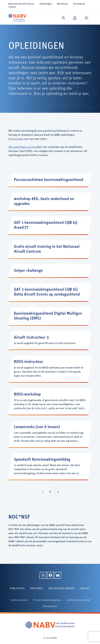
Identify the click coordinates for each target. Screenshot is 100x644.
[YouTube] (58, 575)
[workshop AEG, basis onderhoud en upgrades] (50, 202)
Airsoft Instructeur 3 (31, 338)
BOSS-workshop (27, 395)
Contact (12, 7)
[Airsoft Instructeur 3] (50, 340)
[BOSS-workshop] (50, 401)
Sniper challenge (28, 271)
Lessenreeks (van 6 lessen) (37, 427)
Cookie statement (19, 600)
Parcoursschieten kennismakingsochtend (49, 180)
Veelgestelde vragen (61, 589)
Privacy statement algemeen (47, 600)
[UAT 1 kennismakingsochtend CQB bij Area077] (50, 225)
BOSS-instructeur (29, 362)
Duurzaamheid (50, 606)
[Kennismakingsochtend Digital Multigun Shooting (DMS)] (50, 316)
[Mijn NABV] (75, 18)
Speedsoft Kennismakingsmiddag (42, 460)
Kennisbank (79, 4)
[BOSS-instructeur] (50, 369)
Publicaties (17, 589)
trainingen (18, 139)
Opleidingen (46, 4)
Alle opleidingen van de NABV (25, 147)
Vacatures (36, 589)
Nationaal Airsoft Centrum (21, 4)
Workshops (62, 4)
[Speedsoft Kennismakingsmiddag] (50, 466)
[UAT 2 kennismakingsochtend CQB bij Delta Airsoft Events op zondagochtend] (50, 292)
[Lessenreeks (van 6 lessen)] (50, 434)
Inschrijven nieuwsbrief (78, 600)
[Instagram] (43, 575)
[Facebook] (50, 575)
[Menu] (86, 18)
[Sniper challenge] (50, 271)
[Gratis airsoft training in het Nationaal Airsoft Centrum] (50, 249)
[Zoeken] (63, 18)
